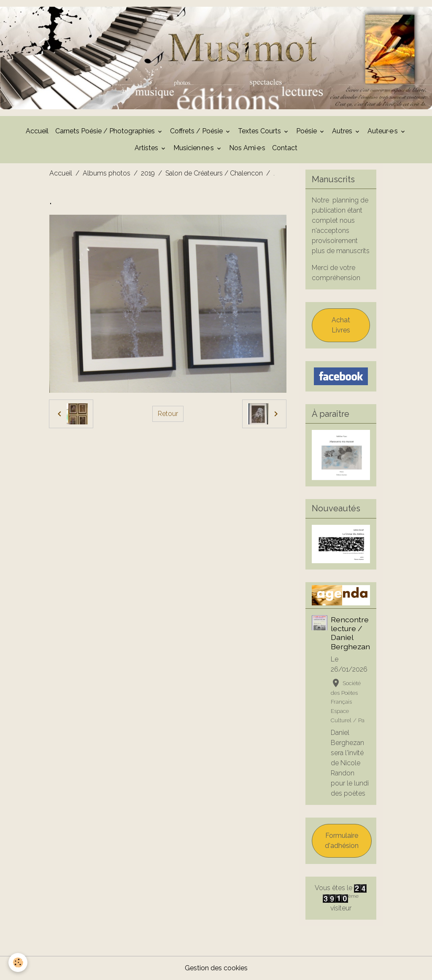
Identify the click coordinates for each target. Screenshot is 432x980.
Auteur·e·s (383, 131)
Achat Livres (341, 325)
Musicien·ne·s (194, 148)
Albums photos (107, 173)
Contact (285, 148)
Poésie (307, 131)
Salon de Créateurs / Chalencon (214, 173)
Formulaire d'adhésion (342, 841)
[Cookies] (18, 962)
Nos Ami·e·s (247, 148)
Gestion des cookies (216, 968)
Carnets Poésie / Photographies (106, 131)
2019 (148, 173)
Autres (343, 131)
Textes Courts (260, 131)
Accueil (37, 131)
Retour (168, 414)
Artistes (147, 148)
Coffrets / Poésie (197, 131)
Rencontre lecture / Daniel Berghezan (350, 633)
